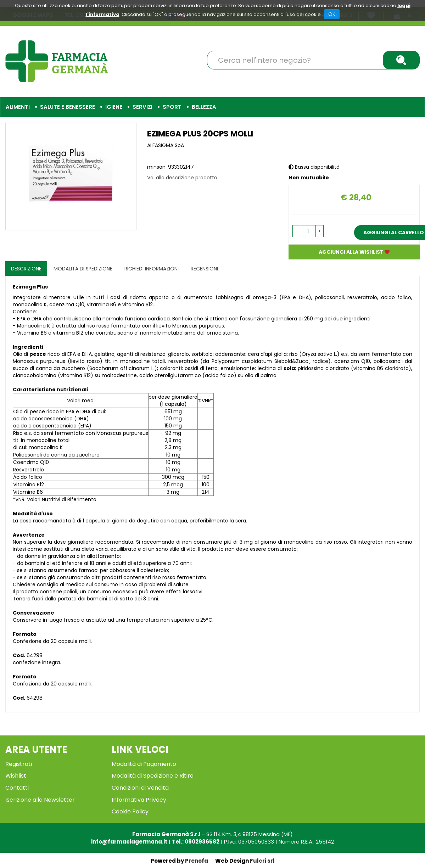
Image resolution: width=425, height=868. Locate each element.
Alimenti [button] (18, 107)
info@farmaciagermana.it (129, 842)
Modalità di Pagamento (144, 764)
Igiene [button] (114, 107)
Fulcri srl (262, 861)
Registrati (19, 764)
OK (332, 14)
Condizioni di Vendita (140, 788)
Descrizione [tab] (26, 269)
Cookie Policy (130, 811)
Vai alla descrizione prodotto (182, 178)
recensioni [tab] (204, 269)
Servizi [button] (142, 107)
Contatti (17, 788)
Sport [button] (172, 107)
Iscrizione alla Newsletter (40, 800)
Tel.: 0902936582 (196, 842)
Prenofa (197, 861)
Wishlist (16, 776)
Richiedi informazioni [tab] (152, 269)
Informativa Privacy (139, 800)
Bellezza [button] (204, 107)
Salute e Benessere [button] (68, 107)
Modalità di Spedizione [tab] (83, 269)
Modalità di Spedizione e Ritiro (153, 776)
